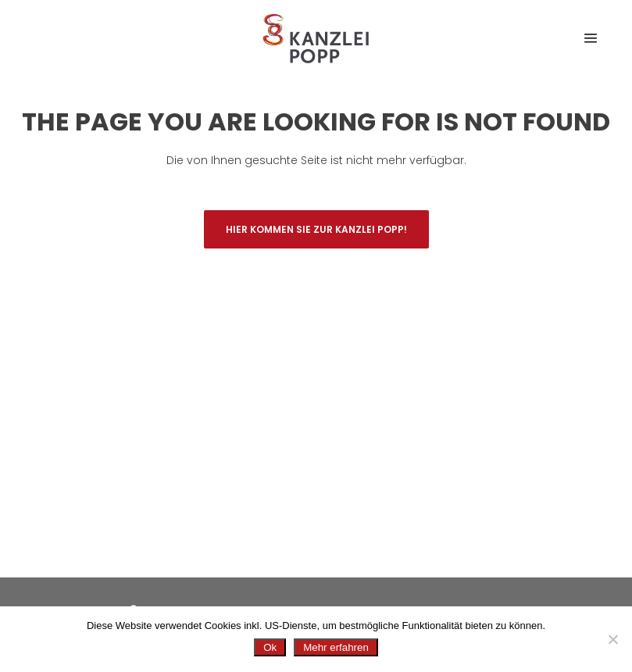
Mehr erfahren (336, 647)
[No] (612, 639)
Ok (270, 647)
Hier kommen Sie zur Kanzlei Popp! (316, 229)
